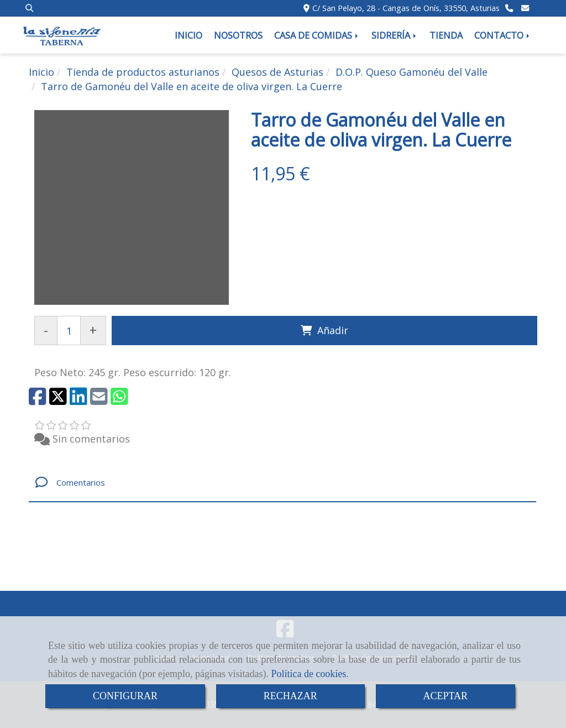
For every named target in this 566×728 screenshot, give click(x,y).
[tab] (282, 483)
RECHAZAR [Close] (290, 696)
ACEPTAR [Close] (446, 696)
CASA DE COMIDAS (317, 35)
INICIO (188, 35)
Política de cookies (308, 674)
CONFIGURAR (125, 696)
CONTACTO (503, 35)
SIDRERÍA (395, 35)
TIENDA (446, 35)
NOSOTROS (238, 35)
